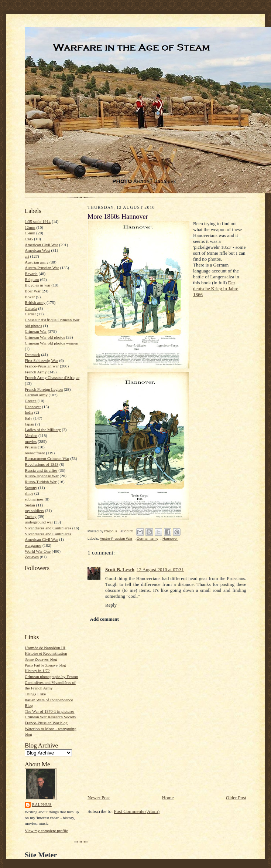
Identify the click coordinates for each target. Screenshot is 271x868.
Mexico (31, 435)
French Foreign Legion (44, 389)
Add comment (104, 619)
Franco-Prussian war (42, 366)
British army (35, 302)
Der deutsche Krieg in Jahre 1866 (216, 289)
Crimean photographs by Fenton (51, 677)
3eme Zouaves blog (41, 659)
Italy (28, 418)
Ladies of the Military (43, 430)
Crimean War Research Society (50, 717)
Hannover (33, 407)
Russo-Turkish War (41, 482)
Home (168, 798)
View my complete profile (46, 831)
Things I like (35, 694)
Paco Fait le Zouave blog (45, 665)
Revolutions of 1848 (42, 464)
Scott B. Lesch (120, 569)
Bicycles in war (38, 285)
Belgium (32, 279)
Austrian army (37, 262)
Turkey (31, 516)
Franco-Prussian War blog (46, 723)
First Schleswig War (41, 360)
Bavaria (31, 274)
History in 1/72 (37, 671)
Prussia (31, 447)
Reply (111, 605)
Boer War (33, 291)
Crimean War (36, 331)
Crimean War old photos (45, 337)
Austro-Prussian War (42, 268)
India (29, 412)
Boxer (30, 297)
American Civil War (41, 245)
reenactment (35, 453)
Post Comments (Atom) (137, 811)
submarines (34, 499)
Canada (31, 308)
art (27, 256)
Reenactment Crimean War (47, 458)
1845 (29, 239)
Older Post (236, 798)
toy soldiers (34, 511)
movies (31, 441)
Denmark (32, 355)
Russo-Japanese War (42, 476)
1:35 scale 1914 (38, 221)
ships (29, 493)
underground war (39, 522)
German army (36, 395)
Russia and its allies (41, 470)
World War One (38, 551)
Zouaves (32, 557)
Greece (31, 401)
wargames (33, 545)
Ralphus (42, 805)
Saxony (31, 488)
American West (37, 250)
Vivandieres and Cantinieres (48, 528)
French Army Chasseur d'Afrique (52, 377)
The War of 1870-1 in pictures (49, 711)
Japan (29, 424)
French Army (36, 372)
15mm (30, 233)
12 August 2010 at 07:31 (160, 569)
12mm (30, 227)
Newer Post (99, 798)
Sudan (30, 505)
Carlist (30, 314)
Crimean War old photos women (52, 343)
